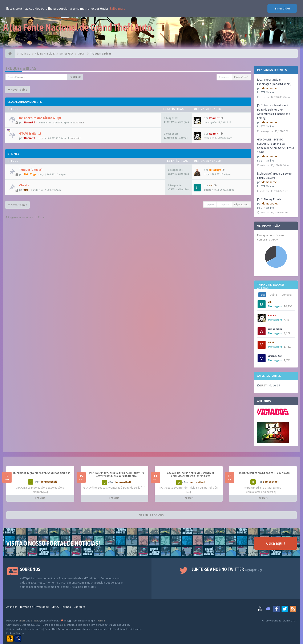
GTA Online (267, 92)
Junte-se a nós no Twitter (228, 569)
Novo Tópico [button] (17, 90)
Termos (66, 607)
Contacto (79, 607)
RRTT (263, 385)
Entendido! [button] (282, 8)
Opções (210, 204)
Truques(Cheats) (31, 170)
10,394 (288, 306)
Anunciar (12, 607)
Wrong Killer (275, 329)
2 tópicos (224, 77)
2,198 (287, 333)
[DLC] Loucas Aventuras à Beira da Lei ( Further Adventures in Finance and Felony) (117, 475)
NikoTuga (30, 174)
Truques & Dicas (21, 68)
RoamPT (273, 315)
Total (262, 295)
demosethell (270, 88)
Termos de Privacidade (34, 607)
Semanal (287, 295)
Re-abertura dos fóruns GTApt (40, 118)
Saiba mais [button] (117, 8)
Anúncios (79, 122)
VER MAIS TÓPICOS (151, 515)
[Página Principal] (10, 53)
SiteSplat (35, 621)
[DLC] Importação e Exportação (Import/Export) (42, 473)
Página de (241, 77)
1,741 (287, 360)
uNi (270, 302)
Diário (274, 295)
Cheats (24, 185)
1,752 (287, 347)
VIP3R (271, 342)
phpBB (22, 621)
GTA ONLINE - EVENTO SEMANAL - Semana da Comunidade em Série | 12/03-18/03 (191, 475)
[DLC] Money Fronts (269, 199)
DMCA (55, 607)
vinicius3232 (275, 356)
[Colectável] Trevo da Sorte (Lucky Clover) (265, 473)
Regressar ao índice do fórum (25, 217)
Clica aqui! (276, 543)
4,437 (287, 320)
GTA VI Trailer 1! (30, 133)
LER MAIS (40, 498)
